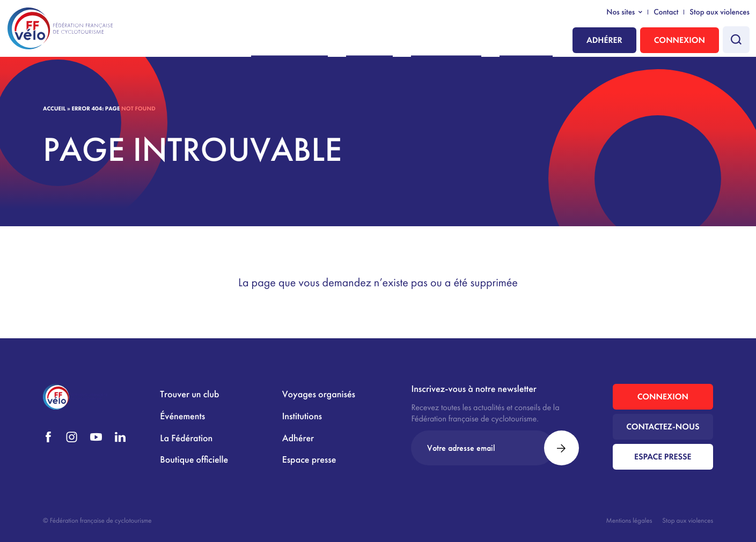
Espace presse (309, 460)
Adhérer (604, 40)
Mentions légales (629, 520)
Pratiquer (406, 41)
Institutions (532, 41)
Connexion (680, 40)
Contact (666, 13)
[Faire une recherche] (736, 40)
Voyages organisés (319, 394)
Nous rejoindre (342, 41)
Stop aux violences (720, 13)
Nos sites (621, 13)
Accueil (54, 109)
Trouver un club (189, 394)
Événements (182, 416)
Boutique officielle (194, 460)
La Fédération (468, 41)
